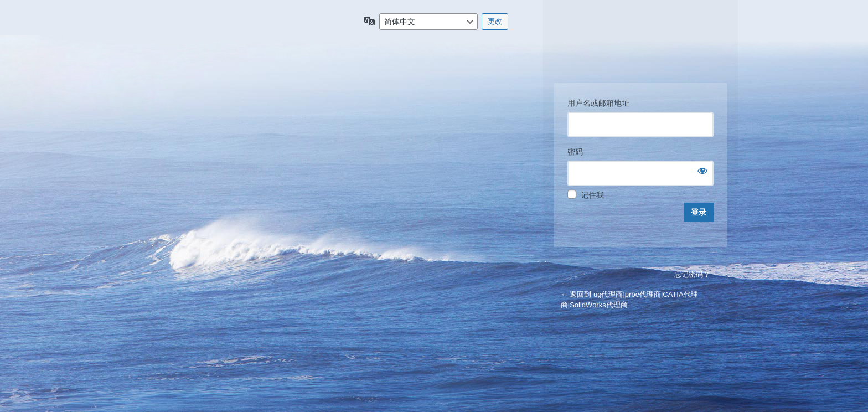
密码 (575, 152)
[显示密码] (702, 171)
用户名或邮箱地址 (598, 103)
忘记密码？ (692, 274)
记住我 (592, 195)
